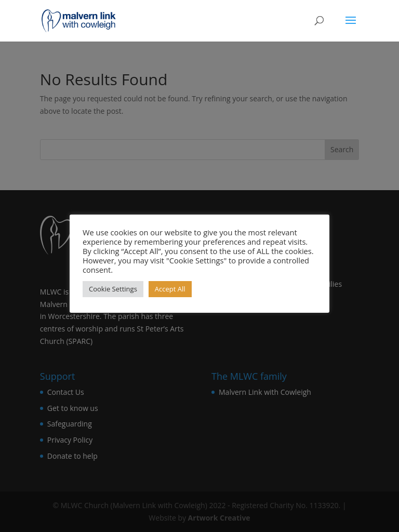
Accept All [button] (170, 289)
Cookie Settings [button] (113, 289)
